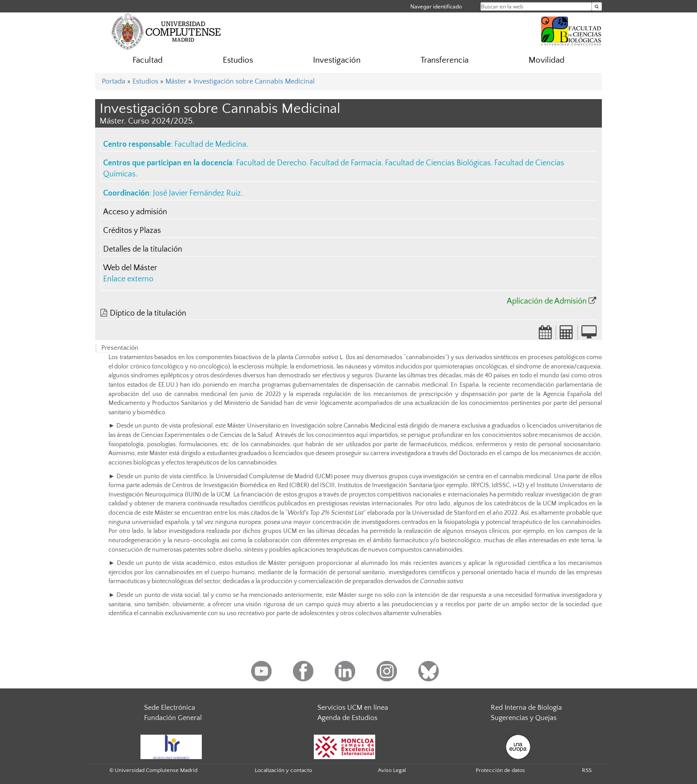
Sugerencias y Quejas (524, 718)
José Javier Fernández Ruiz (197, 193)
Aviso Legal (392, 770)
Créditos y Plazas (132, 231)
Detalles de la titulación (143, 249)
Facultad (148, 60)
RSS (587, 770)
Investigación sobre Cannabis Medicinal (254, 81)
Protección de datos (500, 770)
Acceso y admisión (135, 212)
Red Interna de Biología (526, 708)
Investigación (337, 60)
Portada (114, 81)
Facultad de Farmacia (346, 163)
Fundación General (173, 718)
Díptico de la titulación (148, 313)
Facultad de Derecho (271, 163)
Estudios (238, 60)
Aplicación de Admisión (547, 301)
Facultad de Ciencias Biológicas (438, 163)
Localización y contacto (283, 770)
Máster (176, 81)
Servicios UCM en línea (353, 708)
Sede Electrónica (170, 708)
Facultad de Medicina (210, 144)
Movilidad (547, 60)
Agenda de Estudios (347, 718)
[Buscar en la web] (597, 6)
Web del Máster (130, 268)
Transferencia (445, 60)
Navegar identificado (436, 6)
